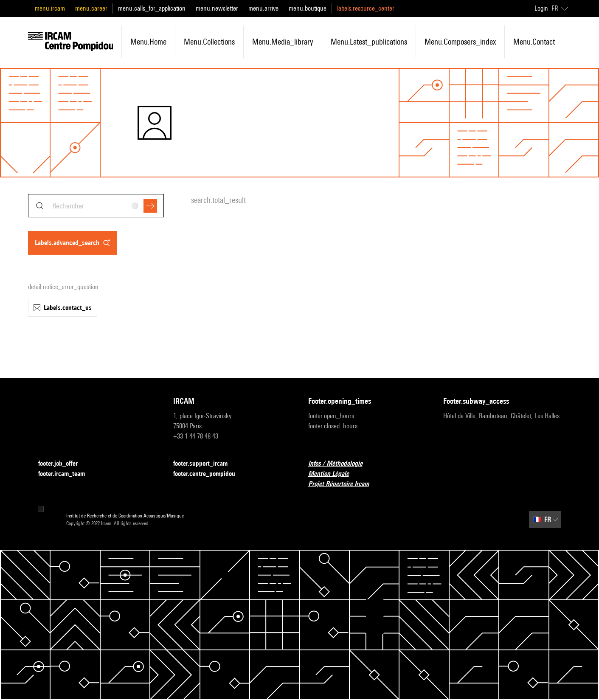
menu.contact (534, 42)
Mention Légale (334, 474)
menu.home (148, 42)
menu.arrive (263, 8)
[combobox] (96, 206)
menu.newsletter (217, 8)
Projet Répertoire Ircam (344, 484)
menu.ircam (50, 8)
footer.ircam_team (67, 474)
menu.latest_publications (369, 42)
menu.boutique (308, 8)
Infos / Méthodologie (340, 464)
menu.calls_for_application (152, 8)
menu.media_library (283, 42)
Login (541, 8)
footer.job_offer (63, 464)
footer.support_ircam (205, 464)
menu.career (91, 8)
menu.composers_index (460, 42)
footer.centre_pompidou (209, 474)
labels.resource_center (366, 8)
